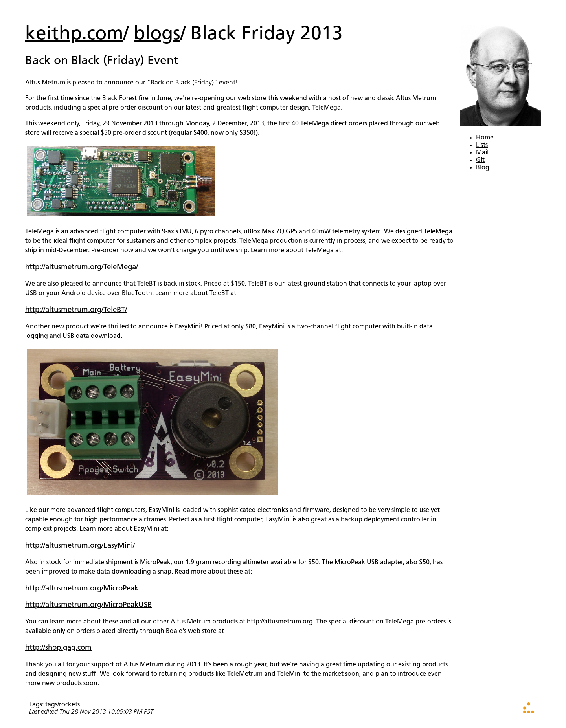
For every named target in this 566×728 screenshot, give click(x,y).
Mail (482, 153)
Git (480, 160)
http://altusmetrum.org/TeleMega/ (82, 267)
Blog (483, 168)
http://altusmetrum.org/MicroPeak (82, 589)
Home (485, 138)
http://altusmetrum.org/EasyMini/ (80, 546)
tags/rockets (62, 705)
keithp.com (74, 35)
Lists (482, 145)
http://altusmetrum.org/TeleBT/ (76, 310)
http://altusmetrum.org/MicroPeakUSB (88, 605)
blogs (157, 35)
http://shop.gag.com (58, 648)
